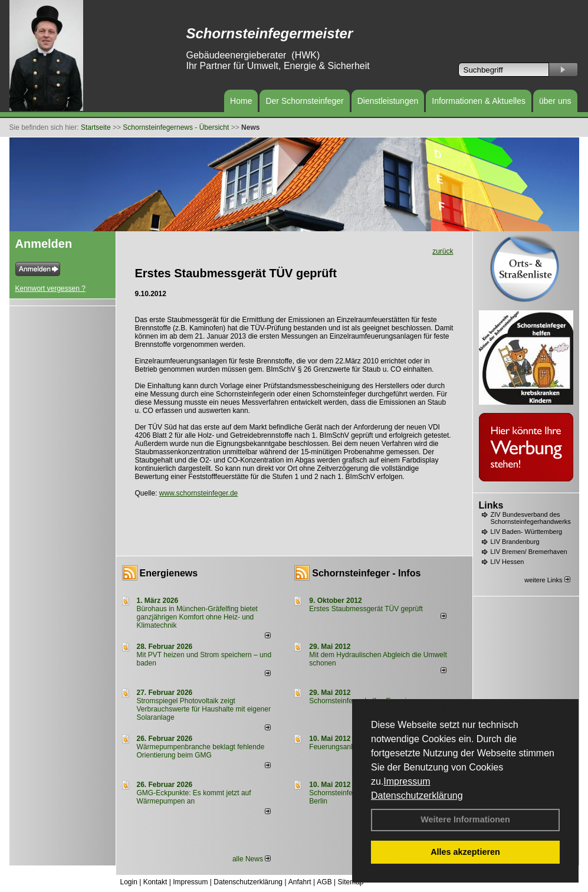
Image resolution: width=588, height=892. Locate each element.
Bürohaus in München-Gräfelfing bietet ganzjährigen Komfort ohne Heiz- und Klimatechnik (197, 617)
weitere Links (547, 580)
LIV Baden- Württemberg (527, 532)
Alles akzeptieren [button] (465, 852)
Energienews (169, 573)
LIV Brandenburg (515, 542)
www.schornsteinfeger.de (198, 493)
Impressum (407, 781)
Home (241, 101)
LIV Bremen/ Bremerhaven (529, 552)
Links (491, 505)
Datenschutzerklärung (417, 796)
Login (129, 882)
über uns (555, 101)
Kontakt (155, 882)
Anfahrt (300, 882)
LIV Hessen (507, 562)
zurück (443, 251)
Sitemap (350, 882)
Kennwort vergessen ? (50, 288)
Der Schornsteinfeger (304, 101)
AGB (324, 882)
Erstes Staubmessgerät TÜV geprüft (366, 609)
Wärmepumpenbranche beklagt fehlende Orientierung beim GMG (201, 751)
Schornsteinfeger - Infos (366, 573)
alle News (252, 859)
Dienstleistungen (388, 101)
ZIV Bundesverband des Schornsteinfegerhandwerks (531, 518)
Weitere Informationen (465, 819)
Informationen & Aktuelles (479, 101)
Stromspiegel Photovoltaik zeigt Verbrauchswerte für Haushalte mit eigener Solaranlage (204, 709)
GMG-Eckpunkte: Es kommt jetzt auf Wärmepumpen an (194, 797)
